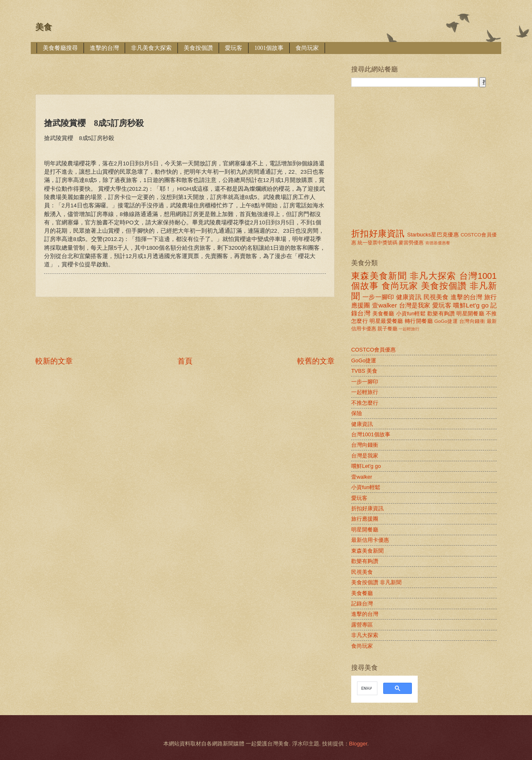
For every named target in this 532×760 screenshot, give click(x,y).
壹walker (384, 305)
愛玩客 (234, 48)
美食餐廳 (383, 314)
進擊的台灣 (104, 48)
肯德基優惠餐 (438, 243)
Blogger (358, 744)
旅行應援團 (365, 519)
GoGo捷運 (446, 321)
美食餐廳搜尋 (60, 48)
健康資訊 (409, 297)
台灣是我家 (415, 305)
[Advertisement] (187, 68)
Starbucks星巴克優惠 (433, 235)
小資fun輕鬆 (411, 314)
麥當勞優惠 (411, 243)
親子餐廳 (387, 329)
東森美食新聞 (379, 276)
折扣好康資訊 (378, 233)
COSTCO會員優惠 (373, 350)
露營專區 (362, 625)
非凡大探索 (433, 276)
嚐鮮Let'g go (471, 305)
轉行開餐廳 (419, 321)
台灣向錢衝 (472, 321)
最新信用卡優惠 (370, 540)
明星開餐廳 (470, 314)
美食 (44, 27)
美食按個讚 (198, 48)
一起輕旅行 (409, 329)
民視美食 (436, 297)
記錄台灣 (362, 604)
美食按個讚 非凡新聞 (376, 582)
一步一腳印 (378, 297)
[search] (366, 689)
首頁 (185, 361)
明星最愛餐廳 (386, 321)
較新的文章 (54, 361)
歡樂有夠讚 (441, 314)
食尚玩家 (307, 48)
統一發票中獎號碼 (377, 243)
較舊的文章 (316, 361)
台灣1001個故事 (371, 434)
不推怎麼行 (365, 403)
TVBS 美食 (364, 371)
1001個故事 (269, 48)
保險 (357, 413)
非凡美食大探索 (151, 48)
